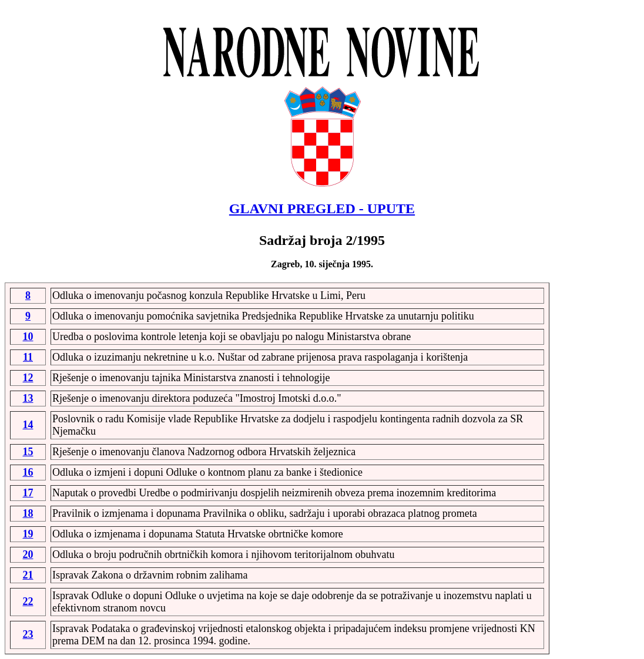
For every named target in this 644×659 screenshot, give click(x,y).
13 (28, 398)
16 (28, 472)
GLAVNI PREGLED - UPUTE (322, 209)
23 (28, 634)
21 (28, 575)
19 (28, 534)
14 (28, 425)
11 (28, 357)
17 (28, 493)
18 (28, 513)
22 (28, 601)
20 (28, 554)
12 (28, 378)
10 (28, 337)
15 (28, 452)
